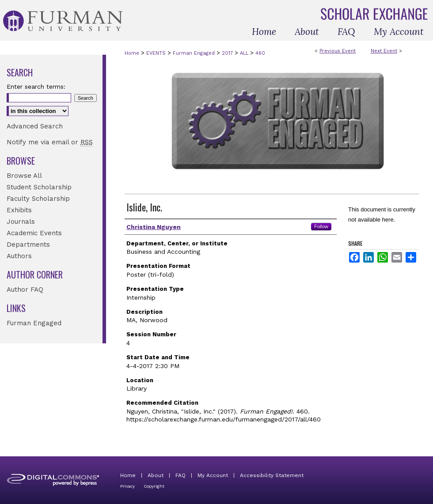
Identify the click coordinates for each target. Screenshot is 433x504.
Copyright (154, 486)
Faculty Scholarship (38, 199)
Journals (21, 222)
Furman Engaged (195, 53)
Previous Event (338, 51)
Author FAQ (25, 290)
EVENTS (157, 53)
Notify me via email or (50, 142)
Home (132, 53)
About (156, 475)
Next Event (384, 51)
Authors (19, 256)
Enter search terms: (36, 87)
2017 (228, 53)
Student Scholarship (39, 187)
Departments (28, 244)
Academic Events (34, 233)
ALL (245, 53)
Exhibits (19, 210)
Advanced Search (35, 126)
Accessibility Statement (272, 475)
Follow (321, 226)
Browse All (24, 176)
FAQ (180, 475)
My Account (213, 475)
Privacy (127, 486)
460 (260, 53)
